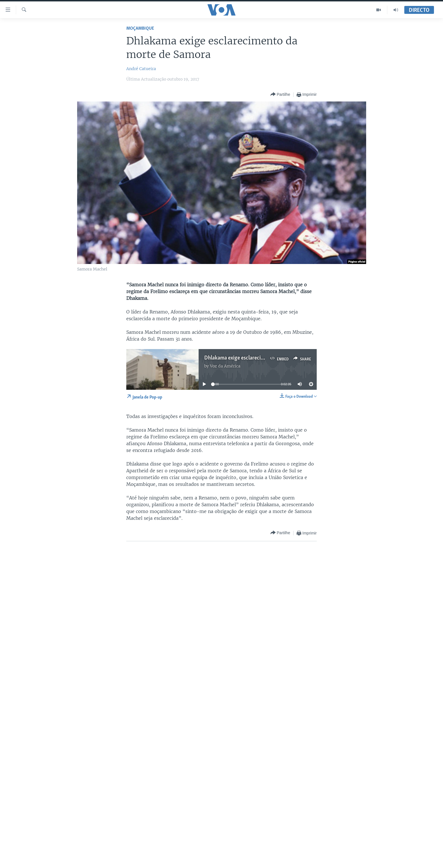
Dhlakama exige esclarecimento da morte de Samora (263, 358)
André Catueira (141, 69)
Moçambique (140, 28)
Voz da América (225, 366)
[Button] (280, 95)
